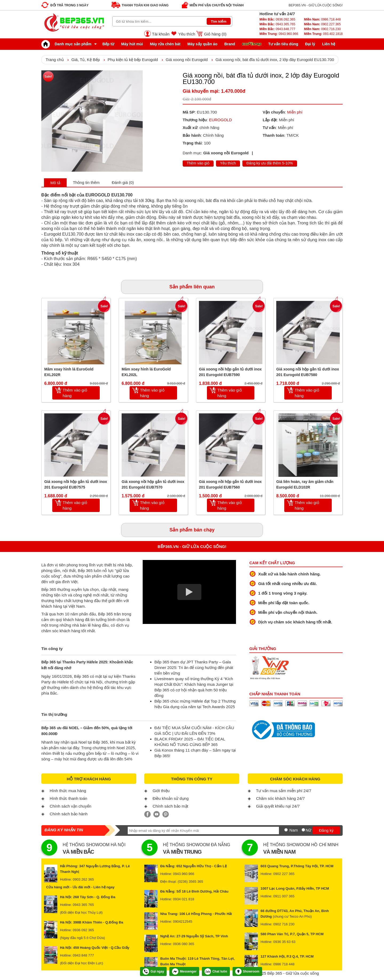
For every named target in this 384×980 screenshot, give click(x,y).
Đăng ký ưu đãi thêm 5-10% (270, 163)
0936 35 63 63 (284, 942)
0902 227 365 (284, 874)
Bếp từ (108, 44)
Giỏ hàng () (215, 34)
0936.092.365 (277, 19)
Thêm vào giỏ (198, 163)
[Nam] (286, 830)
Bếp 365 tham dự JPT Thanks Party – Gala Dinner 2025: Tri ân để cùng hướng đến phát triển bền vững (194, 668)
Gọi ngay (153, 971)
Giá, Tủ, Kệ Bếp (86, 60)
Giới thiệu (161, 791)
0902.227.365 (322, 24)
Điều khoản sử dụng (171, 798)
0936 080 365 (184, 944)
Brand (230, 44)
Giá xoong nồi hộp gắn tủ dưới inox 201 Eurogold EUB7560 (230, 484)
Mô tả (55, 183)
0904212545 (183, 921)
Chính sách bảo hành (69, 814)
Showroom (247, 971)
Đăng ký (326, 830)
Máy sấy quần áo (202, 44)
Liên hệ (329, 44)
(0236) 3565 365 (190, 882)
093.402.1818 (323, 34)
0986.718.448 (322, 19)
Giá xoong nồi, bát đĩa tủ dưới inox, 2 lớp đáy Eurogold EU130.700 (275, 60)
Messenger (184, 971)
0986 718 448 (284, 964)
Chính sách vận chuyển (70, 806)
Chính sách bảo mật (170, 806)
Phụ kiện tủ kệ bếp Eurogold (133, 60)
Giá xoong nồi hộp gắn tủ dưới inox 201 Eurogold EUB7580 (308, 372)
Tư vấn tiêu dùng (283, 44)
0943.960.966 (279, 34)
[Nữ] (303, 830)
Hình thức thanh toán (68, 798)
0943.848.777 (277, 29)
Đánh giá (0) (123, 182)
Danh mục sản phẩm (68, 44)
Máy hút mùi (132, 44)
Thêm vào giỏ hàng (75, 393)
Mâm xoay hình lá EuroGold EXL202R (69, 372)
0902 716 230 (284, 924)
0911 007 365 (284, 896)
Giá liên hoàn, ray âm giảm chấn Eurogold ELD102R (305, 484)
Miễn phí (295, 112)
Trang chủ (55, 60)
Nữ (308, 830)
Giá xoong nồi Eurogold (187, 60)
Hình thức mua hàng (68, 791)
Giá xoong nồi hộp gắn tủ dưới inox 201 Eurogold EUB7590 (230, 372)
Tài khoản (161, 34)
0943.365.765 (277, 24)
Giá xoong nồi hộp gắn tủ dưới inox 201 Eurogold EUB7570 (153, 484)
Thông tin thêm (86, 182)
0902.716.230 (322, 29)
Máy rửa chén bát (165, 44)
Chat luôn (216, 971)
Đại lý (310, 44)
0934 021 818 (184, 899)
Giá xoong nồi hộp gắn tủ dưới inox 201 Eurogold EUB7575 (76, 484)
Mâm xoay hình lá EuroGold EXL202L (146, 372)
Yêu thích (187, 34)
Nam (294, 830)
